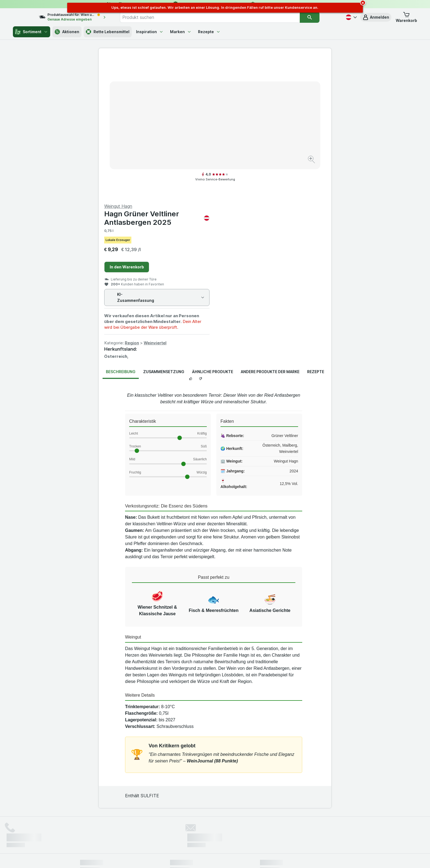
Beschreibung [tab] (121, 231)
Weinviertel (271, 202)
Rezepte (209, 32)
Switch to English (225, 834)
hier (172, 821)
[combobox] (221, 17)
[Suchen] (321, 17)
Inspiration (150, 32)
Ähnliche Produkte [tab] (213, 231)
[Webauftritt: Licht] (212, 857)
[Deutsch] (351, 17)
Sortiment (32, 32)
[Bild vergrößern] (196, 143)
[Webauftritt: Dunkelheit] (240, 857)
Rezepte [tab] (316, 231)
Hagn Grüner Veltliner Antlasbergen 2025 (273, 77)
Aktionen (67, 32)
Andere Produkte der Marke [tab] (270, 231)
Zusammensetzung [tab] (164, 231)
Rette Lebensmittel (108, 32)
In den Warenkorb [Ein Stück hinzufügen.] (243, 126)
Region (248, 202)
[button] (376, 17)
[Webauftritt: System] (187, 857)
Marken (181, 32)
